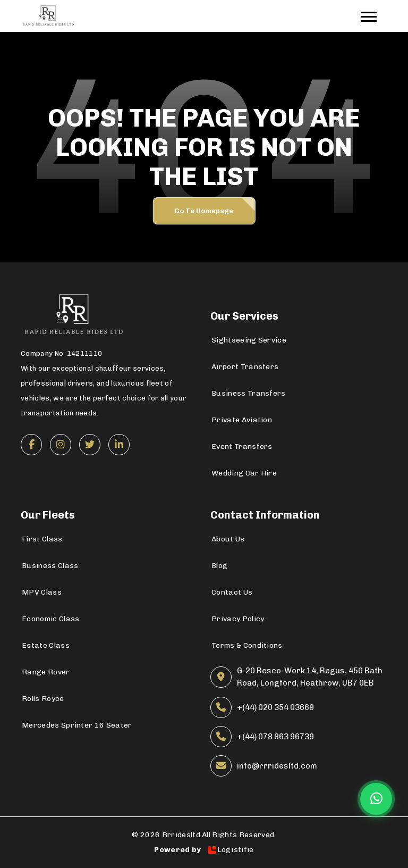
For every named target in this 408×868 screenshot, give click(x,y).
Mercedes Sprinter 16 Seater (77, 725)
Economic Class (50, 619)
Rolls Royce (43, 699)
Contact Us (232, 592)
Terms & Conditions (247, 645)
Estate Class (46, 645)
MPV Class (42, 592)
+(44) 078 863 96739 (275, 737)
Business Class (50, 566)
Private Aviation (242, 420)
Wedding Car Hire (244, 473)
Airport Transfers (245, 367)
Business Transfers (249, 393)
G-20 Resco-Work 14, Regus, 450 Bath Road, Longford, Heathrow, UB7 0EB (310, 677)
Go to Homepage (204, 211)
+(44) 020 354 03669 (275, 707)
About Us (228, 539)
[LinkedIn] (119, 445)
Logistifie (230, 850)
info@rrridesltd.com (277, 766)
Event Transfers (242, 446)
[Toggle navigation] (374, 16)
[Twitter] (90, 445)
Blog (219, 566)
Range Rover (46, 672)
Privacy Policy (238, 619)
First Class (42, 539)
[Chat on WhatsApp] (376, 799)
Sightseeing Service (249, 340)
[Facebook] (31, 445)
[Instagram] (61, 445)
